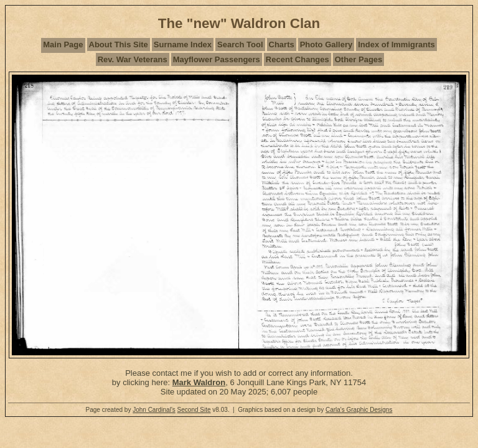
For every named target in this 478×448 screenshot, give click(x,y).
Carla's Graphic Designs (359, 410)
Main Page (63, 44)
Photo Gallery (326, 44)
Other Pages (359, 59)
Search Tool (240, 44)
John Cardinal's (154, 410)
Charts (282, 44)
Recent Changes (298, 59)
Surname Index (183, 44)
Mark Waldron (199, 382)
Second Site (194, 410)
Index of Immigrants (396, 44)
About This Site (119, 44)
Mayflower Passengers (217, 59)
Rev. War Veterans (133, 59)
